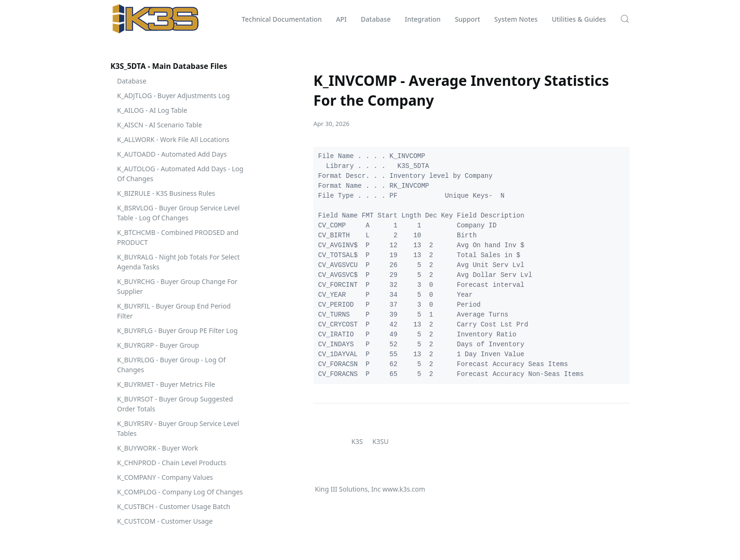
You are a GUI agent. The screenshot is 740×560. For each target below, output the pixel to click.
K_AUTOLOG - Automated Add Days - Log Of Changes (180, 174)
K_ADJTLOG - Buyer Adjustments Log (173, 96)
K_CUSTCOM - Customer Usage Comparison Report (165, 526)
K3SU (381, 441)
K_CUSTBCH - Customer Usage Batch (174, 506)
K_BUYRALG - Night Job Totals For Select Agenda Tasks (178, 262)
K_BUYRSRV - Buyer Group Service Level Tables (178, 428)
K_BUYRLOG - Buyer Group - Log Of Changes (171, 365)
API (341, 19)
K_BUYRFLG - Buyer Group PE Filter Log (177, 330)
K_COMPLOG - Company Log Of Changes (180, 492)
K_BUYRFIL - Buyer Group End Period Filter (174, 311)
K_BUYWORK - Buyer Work (158, 448)
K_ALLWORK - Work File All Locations (173, 139)
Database (376, 19)
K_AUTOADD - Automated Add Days (172, 154)
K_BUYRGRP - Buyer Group (158, 345)
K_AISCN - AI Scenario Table (160, 125)
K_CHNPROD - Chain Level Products (172, 463)
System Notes (516, 19)
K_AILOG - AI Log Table (152, 110)
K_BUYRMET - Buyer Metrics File (166, 384)
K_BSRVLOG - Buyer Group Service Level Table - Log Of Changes (178, 213)
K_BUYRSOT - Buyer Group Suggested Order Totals (175, 404)
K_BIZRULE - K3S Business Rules (166, 193)
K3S (357, 441)
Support (468, 19)
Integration (423, 19)
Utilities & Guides (579, 19)
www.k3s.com (404, 489)
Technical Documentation (282, 19)
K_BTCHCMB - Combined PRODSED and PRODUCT (178, 237)
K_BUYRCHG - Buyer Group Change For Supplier (177, 286)
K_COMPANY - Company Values (165, 477)
